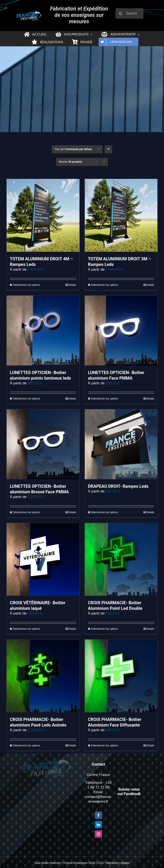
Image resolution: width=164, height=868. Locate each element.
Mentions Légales (118, 863)
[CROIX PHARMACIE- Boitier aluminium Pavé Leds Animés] (43, 676)
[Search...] (131, 13)
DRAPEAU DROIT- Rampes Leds (118, 486)
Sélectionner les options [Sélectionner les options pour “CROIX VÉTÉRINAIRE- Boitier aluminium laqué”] (26, 629)
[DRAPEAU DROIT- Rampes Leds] (121, 444)
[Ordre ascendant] (108, 149)
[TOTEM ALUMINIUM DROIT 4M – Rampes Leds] (43, 215)
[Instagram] (98, 834)
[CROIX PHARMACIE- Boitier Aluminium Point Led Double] (121, 559)
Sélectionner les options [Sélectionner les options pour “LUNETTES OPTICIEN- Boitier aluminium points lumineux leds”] (26, 399)
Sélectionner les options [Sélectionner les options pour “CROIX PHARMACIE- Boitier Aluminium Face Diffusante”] (105, 746)
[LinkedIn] (98, 825)
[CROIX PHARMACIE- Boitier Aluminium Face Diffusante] (121, 676)
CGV (101, 863)
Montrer (71, 162)
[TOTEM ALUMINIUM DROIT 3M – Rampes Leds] (121, 215)
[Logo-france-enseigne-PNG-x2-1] (28, 12)
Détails (72, 285)
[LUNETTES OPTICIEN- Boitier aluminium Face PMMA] (121, 331)
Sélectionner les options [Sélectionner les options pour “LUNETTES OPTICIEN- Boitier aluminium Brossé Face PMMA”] (26, 512)
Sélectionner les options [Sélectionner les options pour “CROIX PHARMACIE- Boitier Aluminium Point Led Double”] (105, 629)
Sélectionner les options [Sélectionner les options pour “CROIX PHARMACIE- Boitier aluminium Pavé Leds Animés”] (26, 746)
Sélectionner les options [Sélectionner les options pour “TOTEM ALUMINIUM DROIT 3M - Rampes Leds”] (105, 285)
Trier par (73, 149)
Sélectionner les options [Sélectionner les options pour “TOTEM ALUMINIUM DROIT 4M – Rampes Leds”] (26, 285)
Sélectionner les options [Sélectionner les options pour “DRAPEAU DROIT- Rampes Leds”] (105, 512)
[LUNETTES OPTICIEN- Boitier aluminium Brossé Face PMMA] (43, 444)
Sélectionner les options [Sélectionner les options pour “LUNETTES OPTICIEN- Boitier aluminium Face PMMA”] (105, 399)
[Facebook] (98, 815)
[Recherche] (122, 13)
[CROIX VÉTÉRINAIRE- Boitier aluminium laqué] (43, 559)
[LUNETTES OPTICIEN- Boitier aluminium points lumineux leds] (43, 331)
